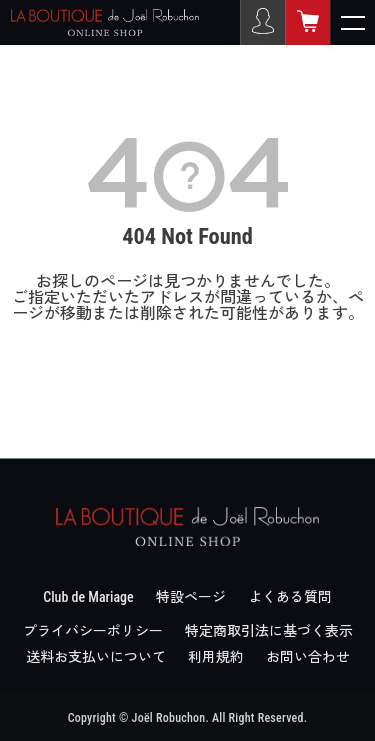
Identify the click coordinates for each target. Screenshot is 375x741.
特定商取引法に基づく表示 (269, 631)
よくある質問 (290, 597)
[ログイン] (262, 22)
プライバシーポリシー (93, 631)
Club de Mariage (88, 597)
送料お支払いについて (96, 657)
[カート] (307, 22)
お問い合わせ (308, 657)
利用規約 (216, 657)
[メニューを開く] (352, 22)
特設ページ (191, 597)
